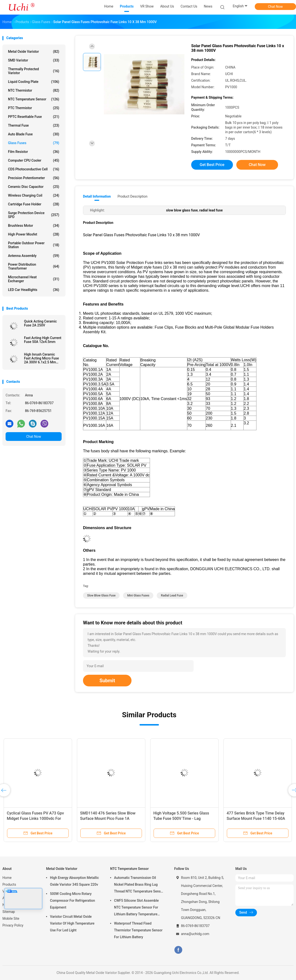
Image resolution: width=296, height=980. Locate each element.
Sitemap (9, 912)
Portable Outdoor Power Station (34, 245)
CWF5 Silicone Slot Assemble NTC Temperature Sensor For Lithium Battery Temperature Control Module (136, 908)
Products (9, 884)
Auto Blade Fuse (34, 134)
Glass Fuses (34, 143)
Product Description (132, 196)
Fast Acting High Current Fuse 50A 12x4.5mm (43, 340)
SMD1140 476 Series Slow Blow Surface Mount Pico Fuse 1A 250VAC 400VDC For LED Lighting (109, 818)
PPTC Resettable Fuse (34, 117)
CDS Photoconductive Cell (34, 169)
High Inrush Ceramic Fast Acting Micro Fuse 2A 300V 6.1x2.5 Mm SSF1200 (41, 358)
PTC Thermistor (34, 108)
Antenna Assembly (34, 256)
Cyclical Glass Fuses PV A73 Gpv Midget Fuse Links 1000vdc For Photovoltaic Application (35, 818)
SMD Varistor (34, 60)
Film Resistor (34, 152)
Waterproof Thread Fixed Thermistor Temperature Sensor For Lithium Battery (138, 930)
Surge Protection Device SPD (34, 215)
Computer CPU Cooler (34, 160)
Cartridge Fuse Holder (34, 204)
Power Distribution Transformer (34, 266)
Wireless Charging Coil (34, 195)
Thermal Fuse (34, 125)
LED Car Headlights (34, 290)
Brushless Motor (34, 226)
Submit (107, 681)
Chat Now (275, 7)
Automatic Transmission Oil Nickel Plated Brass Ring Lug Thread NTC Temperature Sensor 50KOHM (139, 885)
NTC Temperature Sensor (34, 99)
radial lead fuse (172, 595)
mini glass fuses (138, 595)
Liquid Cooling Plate (34, 82)
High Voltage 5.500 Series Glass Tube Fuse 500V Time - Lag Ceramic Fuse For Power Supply (181, 818)
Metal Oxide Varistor (34, 52)
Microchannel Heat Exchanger (34, 279)
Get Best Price (212, 165)
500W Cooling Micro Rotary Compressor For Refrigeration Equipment (73, 901)
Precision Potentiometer (34, 178)
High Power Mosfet (34, 234)
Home (7, 878)
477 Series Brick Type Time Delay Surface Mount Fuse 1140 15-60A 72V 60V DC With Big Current (256, 818)
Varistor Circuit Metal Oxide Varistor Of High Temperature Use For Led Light (72, 923)
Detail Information (97, 196)
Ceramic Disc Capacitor (34, 187)
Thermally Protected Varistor (34, 71)
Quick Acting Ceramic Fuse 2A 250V (40, 323)
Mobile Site (11, 919)
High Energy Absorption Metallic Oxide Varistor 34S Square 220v (74, 881)
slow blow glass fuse (101, 595)
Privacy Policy (13, 925)
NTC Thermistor (34, 90)
